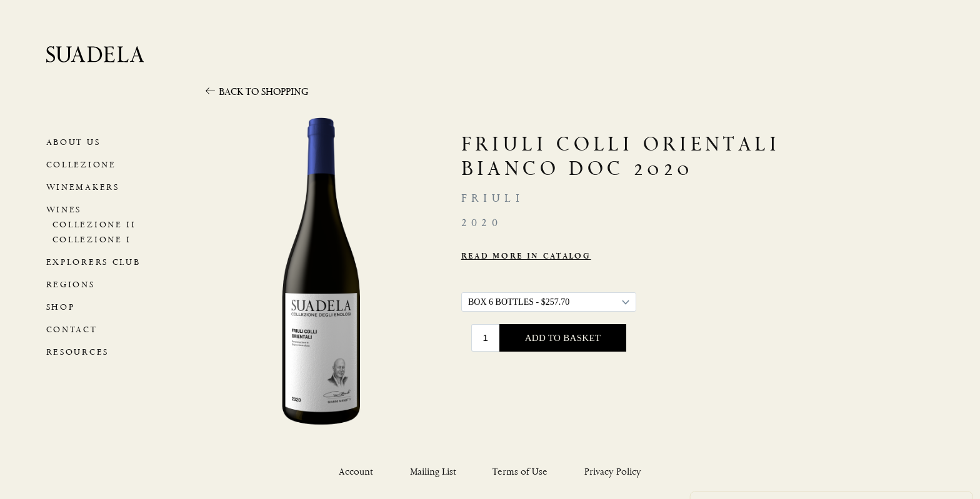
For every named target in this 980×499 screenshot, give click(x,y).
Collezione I (89, 240)
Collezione (79, 165)
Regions (69, 284)
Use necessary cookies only (761, 462)
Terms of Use (520, 472)
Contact (70, 329)
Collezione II (91, 225)
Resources (76, 352)
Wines (62, 210)
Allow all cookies (635, 460)
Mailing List (433, 472)
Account (356, 472)
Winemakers (80, 187)
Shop (60, 307)
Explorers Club (92, 262)
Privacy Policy (760, 430)
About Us (72, 142)
